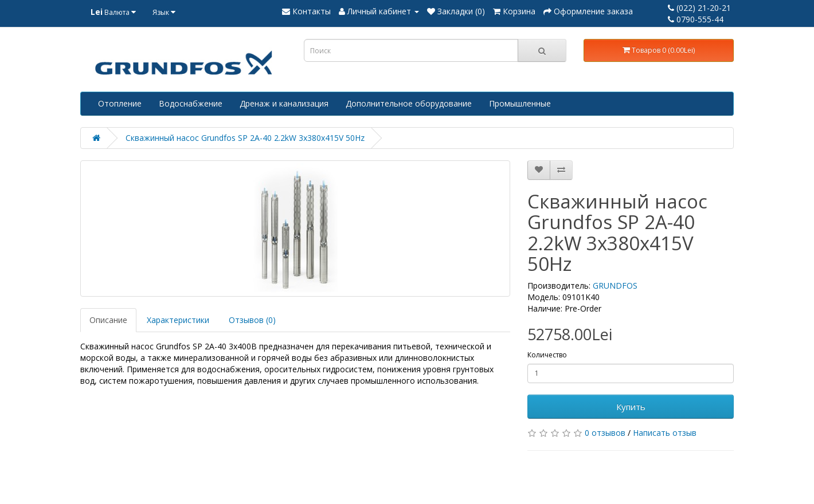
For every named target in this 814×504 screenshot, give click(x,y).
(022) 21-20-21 (699, 8)
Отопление (120, 103)
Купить (631, 407)
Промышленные (520, 103)
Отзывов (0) (252, 320)
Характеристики (178, 320)
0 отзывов (605, 433)
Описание (108, 320)
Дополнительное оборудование (409, 103)
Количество (547, 355)
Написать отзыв (665, 433)
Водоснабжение (191, 103)
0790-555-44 (696, 19)
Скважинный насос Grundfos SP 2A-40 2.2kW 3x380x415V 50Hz (245, 138)
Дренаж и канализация (284, 103)
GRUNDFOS (615, 286)
